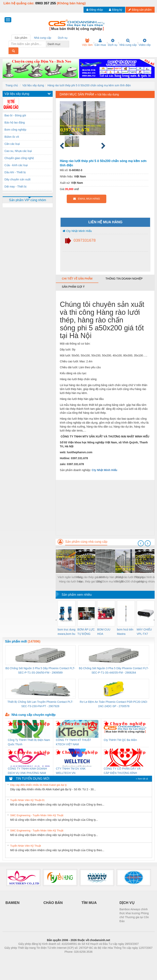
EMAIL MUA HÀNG (87, 199)
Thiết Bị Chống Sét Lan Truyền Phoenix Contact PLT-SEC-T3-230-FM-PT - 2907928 (40, 704)
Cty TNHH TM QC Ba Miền (120, 740)
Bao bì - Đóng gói (15, 115)
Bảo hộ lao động (15, 122)
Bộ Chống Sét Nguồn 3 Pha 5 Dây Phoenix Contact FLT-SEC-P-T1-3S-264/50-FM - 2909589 (40, 670)
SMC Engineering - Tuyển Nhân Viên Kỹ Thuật (37, 815)
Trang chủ (12, 85)
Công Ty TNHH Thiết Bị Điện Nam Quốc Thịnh (29, 742)
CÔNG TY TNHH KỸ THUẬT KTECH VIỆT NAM (73, 742)
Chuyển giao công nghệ (19, 158)
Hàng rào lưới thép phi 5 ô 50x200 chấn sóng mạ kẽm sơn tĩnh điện (89, 85)
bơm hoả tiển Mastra (125, 632)
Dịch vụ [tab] (63, 38)
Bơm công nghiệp (15, 130)
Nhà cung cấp (128, 42)
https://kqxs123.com (98, 958)
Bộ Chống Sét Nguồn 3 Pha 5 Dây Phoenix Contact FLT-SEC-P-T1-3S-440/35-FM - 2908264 (114, 670)
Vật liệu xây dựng (33, 85)
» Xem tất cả (142, 779)
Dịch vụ (113, 42)
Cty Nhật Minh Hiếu (77, 231)
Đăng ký (116, 10)
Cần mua (100, 42)
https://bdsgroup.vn (73, 958)
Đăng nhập (95, 10)
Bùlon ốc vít (12, 137)
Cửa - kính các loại (16, 165)
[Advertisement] (105, 508)
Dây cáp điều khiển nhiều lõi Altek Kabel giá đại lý (39, 785)
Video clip (145, 42)
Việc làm (87, 42)
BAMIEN (13, 903)
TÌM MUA (89, 903)
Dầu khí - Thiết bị (15, 172)
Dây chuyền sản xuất (18, 179)
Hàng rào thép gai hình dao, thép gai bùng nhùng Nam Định (90, 580)
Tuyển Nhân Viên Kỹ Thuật (26, 846)
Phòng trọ (53, 958)
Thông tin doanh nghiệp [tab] (124, 279)
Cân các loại (12, 144)
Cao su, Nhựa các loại (18, 151)
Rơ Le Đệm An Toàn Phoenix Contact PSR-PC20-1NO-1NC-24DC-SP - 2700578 (114, 704)
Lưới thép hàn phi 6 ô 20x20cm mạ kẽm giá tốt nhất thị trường (110, 580)
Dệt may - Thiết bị (16, 187)
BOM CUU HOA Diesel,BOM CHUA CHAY (105, 632)
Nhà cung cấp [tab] (43, 38)
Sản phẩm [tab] (21, 38)
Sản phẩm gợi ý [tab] (73, 287)
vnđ (77, 189)
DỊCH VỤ (127, 903)
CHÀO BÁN (53, 903)
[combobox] (68, 44)
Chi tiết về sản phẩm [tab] (77, 279)
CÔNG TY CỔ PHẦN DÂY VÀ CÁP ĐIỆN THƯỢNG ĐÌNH (122, 771)
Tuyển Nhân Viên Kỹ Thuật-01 (28, 800)
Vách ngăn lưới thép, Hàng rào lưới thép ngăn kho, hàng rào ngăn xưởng (70, 580)
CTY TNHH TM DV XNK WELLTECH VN (71, 771)
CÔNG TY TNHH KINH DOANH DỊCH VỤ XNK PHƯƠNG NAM (28, 771)
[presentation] (141, 543)
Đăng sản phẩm (140, 10)
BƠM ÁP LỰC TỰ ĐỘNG (86, 632)
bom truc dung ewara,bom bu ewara (67, 632)
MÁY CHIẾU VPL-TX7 (144, 632)
